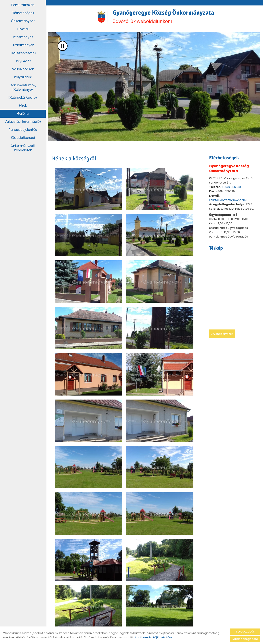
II (63, 47)
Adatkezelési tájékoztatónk (154, 637)
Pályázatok (23, 77)
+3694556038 (231, 188)
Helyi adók (23, 61)
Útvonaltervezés (222, 335)
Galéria (23, 114)
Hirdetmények (23, 45)
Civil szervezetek (23, 53)
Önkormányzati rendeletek (23, 148)
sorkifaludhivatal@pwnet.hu (228, 201)
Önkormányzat (23, 21)
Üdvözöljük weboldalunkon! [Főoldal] (164, 17)
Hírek (23, 106)
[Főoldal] (98, 17)
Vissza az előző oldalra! (76, 613)
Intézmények (23, 37)
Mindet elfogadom (245, 639)
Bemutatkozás (23, 5)
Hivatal (23, 29)
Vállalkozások (23, 69)
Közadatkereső (23, 138)
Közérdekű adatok (23, 98)
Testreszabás (245, 632)
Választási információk (23, 122)
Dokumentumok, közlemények (23, 87)
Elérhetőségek (23, 13)
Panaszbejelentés (23, 130)
